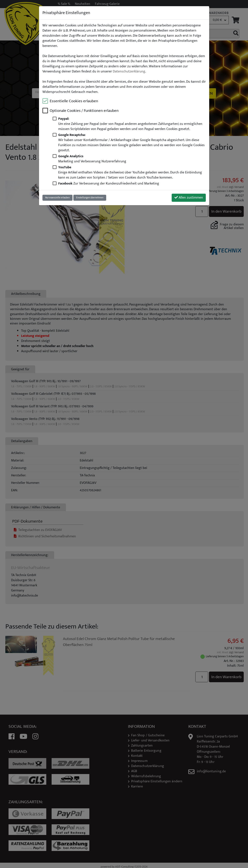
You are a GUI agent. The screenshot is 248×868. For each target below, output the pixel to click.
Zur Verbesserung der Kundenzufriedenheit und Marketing (109, 184)
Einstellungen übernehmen (90, 198)
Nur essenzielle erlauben (57, 198)
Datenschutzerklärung (129, 72)
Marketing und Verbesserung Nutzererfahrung (92, 159)
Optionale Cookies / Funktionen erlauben (84, 111)
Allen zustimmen (189, 198)
